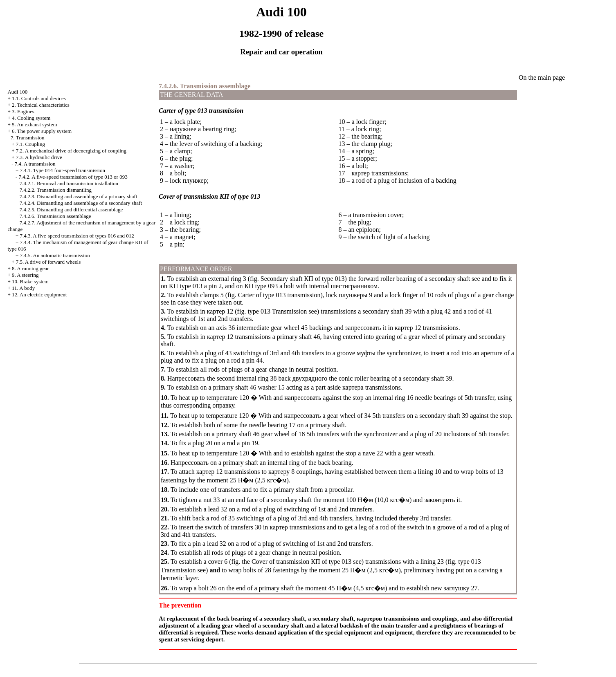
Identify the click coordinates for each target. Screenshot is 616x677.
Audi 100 (17, 92)
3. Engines (23, 111)
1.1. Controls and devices (39, 98)
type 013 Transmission (277, 311)
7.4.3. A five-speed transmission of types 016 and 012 (77, 236)
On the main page (542, 77)
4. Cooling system (31, 118)
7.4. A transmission (35, 164)
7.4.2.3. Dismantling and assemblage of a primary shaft (79, 196)
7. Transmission (27, 138)
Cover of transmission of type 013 (301, 562)
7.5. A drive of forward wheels (48, 262)
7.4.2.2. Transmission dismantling (56, 190)
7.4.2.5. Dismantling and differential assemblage (71, 210)
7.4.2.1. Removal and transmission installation (69, 183)
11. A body (23, 288)
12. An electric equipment (39, 295)
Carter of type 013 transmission (279, 295)
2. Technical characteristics (41, 105)
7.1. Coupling (30, 144)
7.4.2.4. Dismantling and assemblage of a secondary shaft (81, 203)
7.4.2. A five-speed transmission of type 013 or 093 (73, 177)
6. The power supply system (42, 131)
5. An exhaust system (35, 124)
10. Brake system (30, 281)
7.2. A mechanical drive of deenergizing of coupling (71, 151)
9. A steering (25, 275)
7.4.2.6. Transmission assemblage (55, 216)
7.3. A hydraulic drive (39, 157)
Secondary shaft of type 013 (303, 279)
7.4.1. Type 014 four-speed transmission (63, 170)
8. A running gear (30, 268)
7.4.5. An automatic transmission (55, 255)
